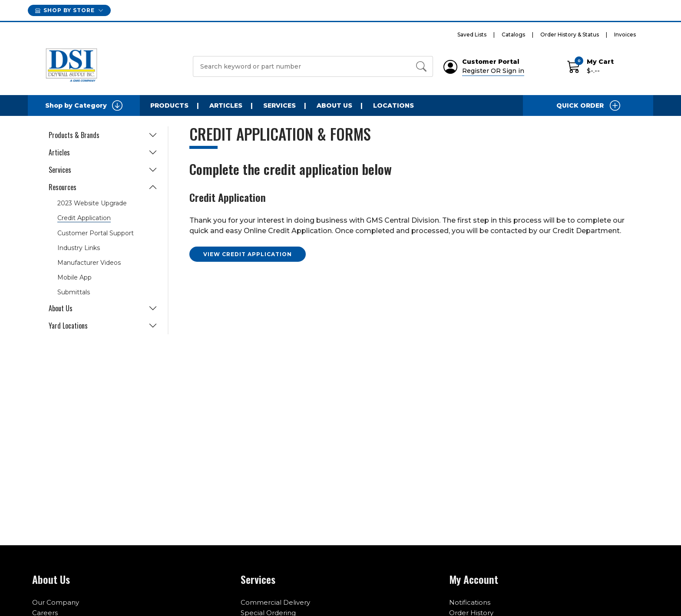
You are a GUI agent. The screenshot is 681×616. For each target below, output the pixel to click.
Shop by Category (84, 105)
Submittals (74, 292)
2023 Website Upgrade (92, 203)
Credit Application (84, 218)
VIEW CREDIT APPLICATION (248, 254)
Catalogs (513, 35)
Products (169, 105)
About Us (334, 105)
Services (279, 105)
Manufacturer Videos (89, 263)
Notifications (470, 602)
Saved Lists (472, 35)
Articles (226, 105)
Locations (393, 105)
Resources (63, 187)
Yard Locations (68, 326)
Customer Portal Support (96, 233)
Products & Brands (74, 135)
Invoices (625, 35)
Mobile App (74, 277)
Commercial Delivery (275, 602)
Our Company (56, 602)
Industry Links (79, 248)
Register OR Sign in (493, 71)
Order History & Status (570, 35)
